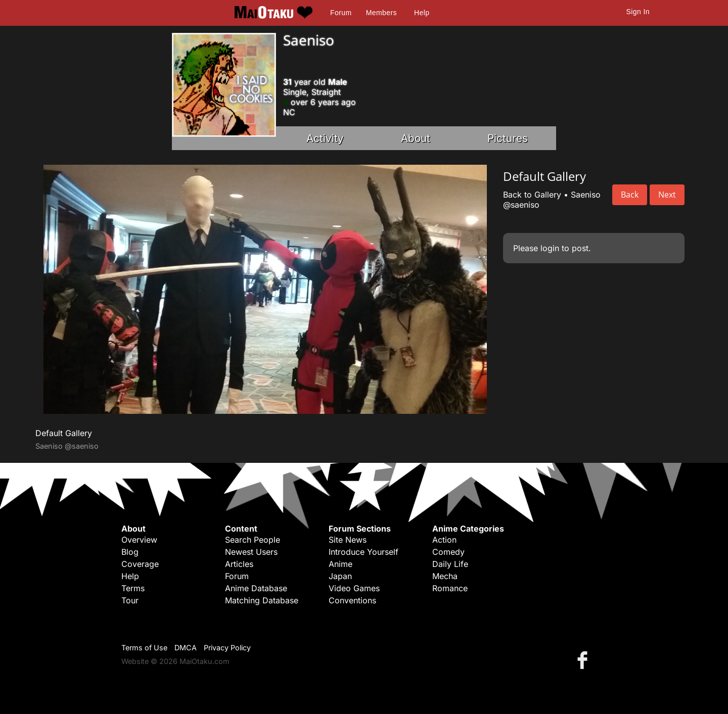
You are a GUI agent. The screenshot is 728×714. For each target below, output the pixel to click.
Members (381, 13)
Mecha (445, 576)
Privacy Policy (227, 648)
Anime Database (256, 588)
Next (667, 195)
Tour (130, 600)
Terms (133, 588)
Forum (341, 13)
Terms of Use (144, 648)
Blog (130, 552)
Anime (340, 564)
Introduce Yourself (363, 552)
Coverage (140, 564)
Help (422, 13)
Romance (450, 588)
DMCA (186, 648)
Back (630, 195)
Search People (253, 540)
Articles (239, 564)
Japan (340, 576)
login (550, 248)
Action (444, 540)
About (416, 138)
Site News (348, 540)
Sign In (638, 12)
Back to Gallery (532, 195)
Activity (325, 138)
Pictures (508, 138)
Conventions (352, 600)
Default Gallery (64, 433)
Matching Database (262, 600)
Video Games (354, 588)
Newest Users (251, 552)
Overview (139, 540)
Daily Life (450, 564)
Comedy (448, 552)
